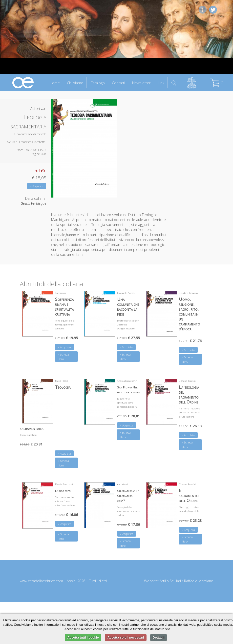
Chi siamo (75, 83)
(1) (217, 82)
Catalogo (98, 83)
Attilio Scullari (170, 581)
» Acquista (37, 186)
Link (161, 83)
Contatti (118, 83)
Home (55, 83)
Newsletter (141, 83)
